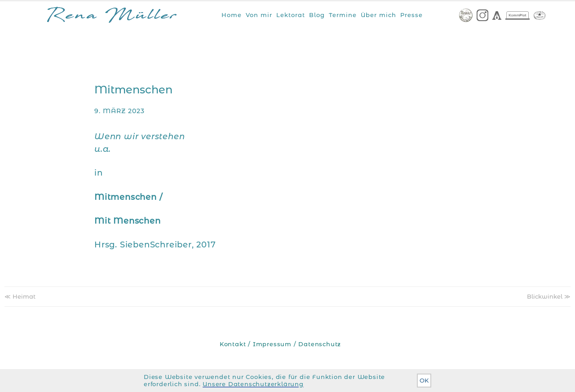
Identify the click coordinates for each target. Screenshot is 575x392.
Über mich (378, 15)
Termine (343, 15)
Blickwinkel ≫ (549, 296)
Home (232, 15)
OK (424, 381)
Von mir (259, 15)
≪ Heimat (20, 296)
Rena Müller (112, 17)
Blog (317, 15)
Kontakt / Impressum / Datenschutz (280, 344)
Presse (411, 15)
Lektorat (291, 15)
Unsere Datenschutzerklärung (253, 384)
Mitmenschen (133, 90)
